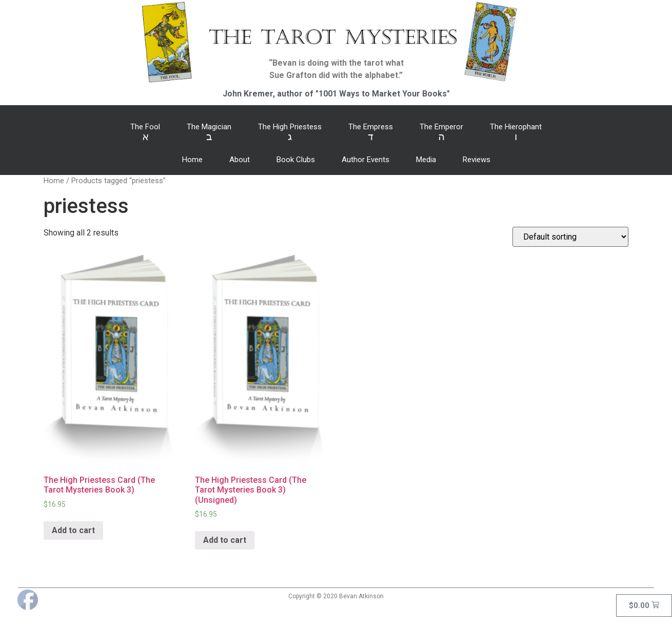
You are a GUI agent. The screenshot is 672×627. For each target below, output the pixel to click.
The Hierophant (516, 132)
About (240, 160)
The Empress (371, 132)
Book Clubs (296, 160)
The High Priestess (290, 132)
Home (192, 160)
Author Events (365, 160)
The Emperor (441, 132)
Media (426, 160)
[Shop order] (570, 237)
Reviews (477, 160)
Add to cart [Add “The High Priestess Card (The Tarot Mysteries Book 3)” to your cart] (73, 530)
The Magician (209, 132)
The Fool (145, 132)
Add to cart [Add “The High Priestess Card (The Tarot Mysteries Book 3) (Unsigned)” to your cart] (225, 540)
